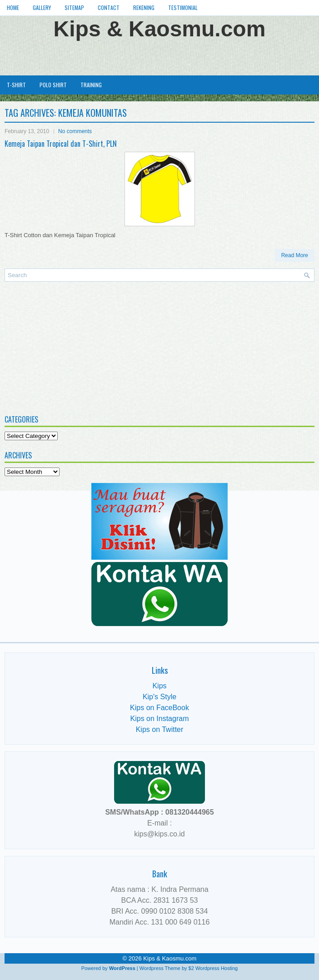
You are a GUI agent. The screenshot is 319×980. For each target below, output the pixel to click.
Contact (109, 7)
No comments (75, 131)
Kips (159, 686)
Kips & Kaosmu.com (160, 29)
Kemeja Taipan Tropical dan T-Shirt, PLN (61, 144)
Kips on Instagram (160, 719)
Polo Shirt (53, 85)
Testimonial (183, 7)
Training (91, 85)
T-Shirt (16, 85)
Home (13, 7)
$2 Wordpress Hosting (213, 968)
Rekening (144, 7)
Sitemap (74, 7)
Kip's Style (159, 697)
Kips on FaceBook (159, 708)
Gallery (42, 7)
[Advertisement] (159, 56)
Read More (295, 255)
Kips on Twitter (160, 729)
